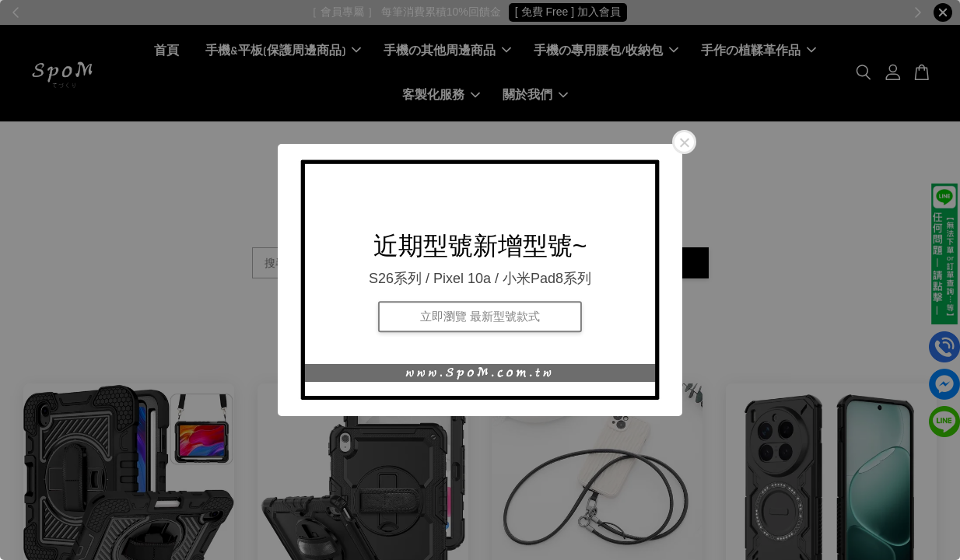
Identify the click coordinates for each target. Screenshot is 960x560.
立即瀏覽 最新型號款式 (480, 316)
